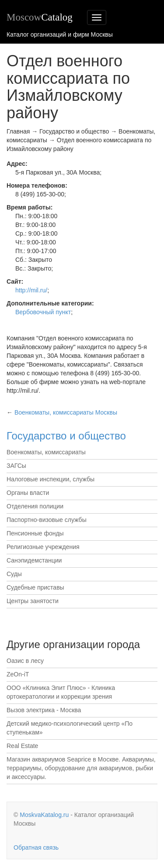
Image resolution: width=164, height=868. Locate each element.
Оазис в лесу (25, 661)
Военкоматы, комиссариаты (46, 452)
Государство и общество (66, 436)
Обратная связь (36, 847)
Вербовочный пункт (43, 312)
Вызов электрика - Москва (44, 710)
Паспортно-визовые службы (47, 520)
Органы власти (28, 493)
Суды (14, 574)
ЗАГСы (16, 466)
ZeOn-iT (18, 674)
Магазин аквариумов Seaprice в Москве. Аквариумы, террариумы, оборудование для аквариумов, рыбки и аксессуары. (81, 768)
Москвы (66, 412)
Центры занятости (33, 601)
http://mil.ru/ (31, 290)
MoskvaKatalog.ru (44, 815)
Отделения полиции (35, 506)
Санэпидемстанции (34, 560)
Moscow (40, 17)
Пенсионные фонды (35, 533)
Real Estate (22, 746)
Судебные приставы (35, 587)
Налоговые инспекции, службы (51, 479)
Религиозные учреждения (43, 547)
